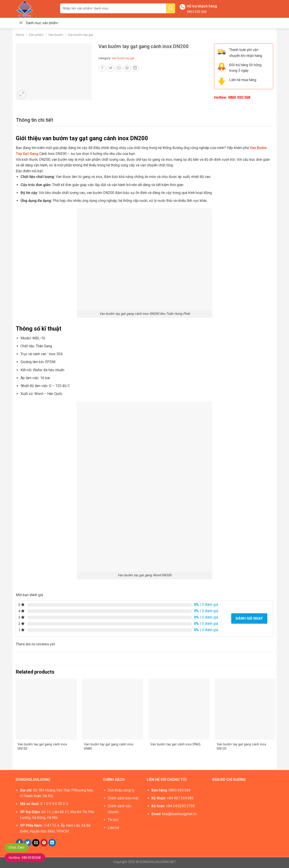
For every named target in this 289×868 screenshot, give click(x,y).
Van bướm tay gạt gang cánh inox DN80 (109, 747)
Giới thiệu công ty (121, 790)
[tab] (34, 120)
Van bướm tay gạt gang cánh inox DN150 (42, 747)
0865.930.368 (197, 12)
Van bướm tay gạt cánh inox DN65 (175, 744)
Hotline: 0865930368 (25, 858)
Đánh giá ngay (249, 618)
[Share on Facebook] (102, 68)
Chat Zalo (17, 847)
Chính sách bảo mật (123, 798)
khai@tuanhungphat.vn (179, 814)
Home (20, 35)
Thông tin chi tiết (34, 120)
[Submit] (171, 8)
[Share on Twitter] (111, 68)
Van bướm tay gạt (80, 35)
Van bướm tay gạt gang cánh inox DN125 (241, 747)
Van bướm (56, 35)
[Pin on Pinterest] (127, 68)
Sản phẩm (36, 35)
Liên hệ (113, 828)
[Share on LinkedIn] (135, 68)
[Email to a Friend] (119, 68)
